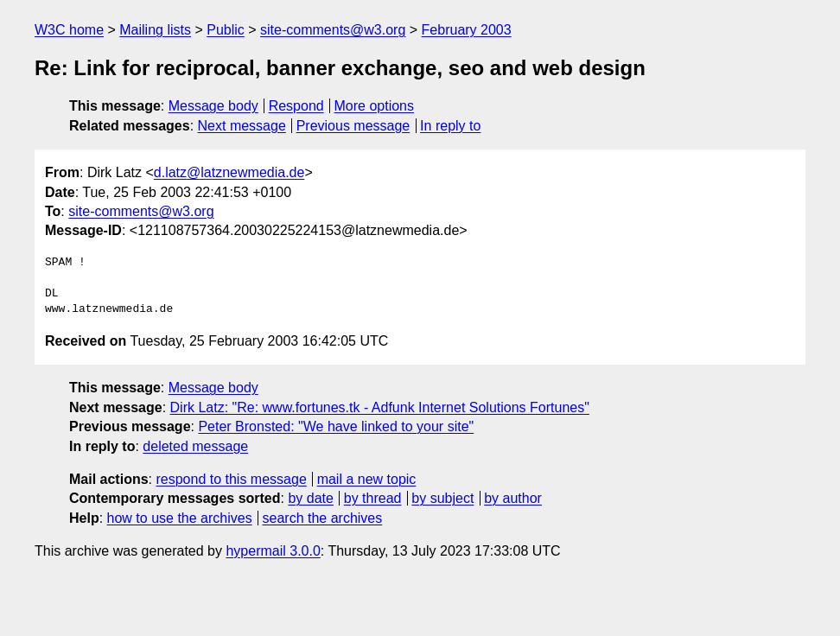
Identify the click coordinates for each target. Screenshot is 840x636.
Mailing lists (155, 30)
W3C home (69, 30)
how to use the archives (180, 518)
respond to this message (231, 479)
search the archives (323, 518)
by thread (373, 498)
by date (310, 498)
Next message (242, 126)
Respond (296, 106)
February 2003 (467, 30)
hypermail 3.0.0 (273, 551)
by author (513, 498)
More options (375, 106)
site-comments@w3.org (333, 30)
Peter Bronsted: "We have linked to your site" (336, 426)
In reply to (450, 126)
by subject (442, 498)
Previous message (353, 126)
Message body (213, 106)
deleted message (195, 446)
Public (226, 30)
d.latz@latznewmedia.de (229, 172)
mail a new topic (367, 479)
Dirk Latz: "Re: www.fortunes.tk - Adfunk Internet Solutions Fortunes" (380, 407)
